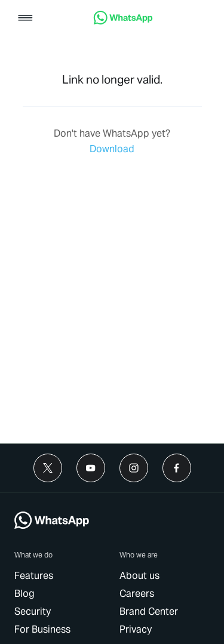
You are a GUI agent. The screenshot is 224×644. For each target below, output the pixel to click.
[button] (25, 19)
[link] (123, 21)
